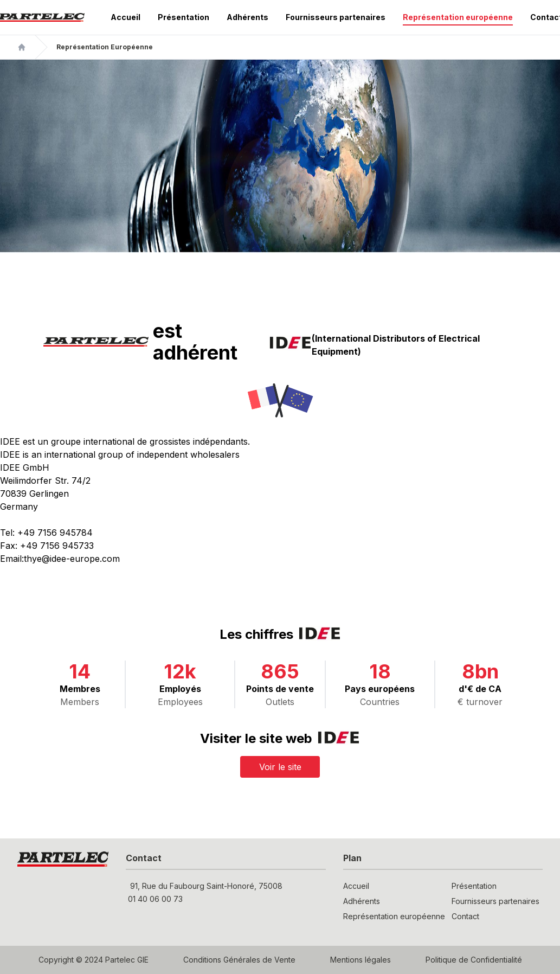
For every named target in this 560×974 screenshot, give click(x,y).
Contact (465, 916)
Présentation (184, 17)
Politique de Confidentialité (474, 960)
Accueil (125, 17)
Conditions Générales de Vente (239, 960)
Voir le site (280, 767)
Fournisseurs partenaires (336, 17)
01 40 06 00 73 (155, 899)
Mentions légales (361, 960)
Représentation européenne (458, 17)
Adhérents (247, 17)
